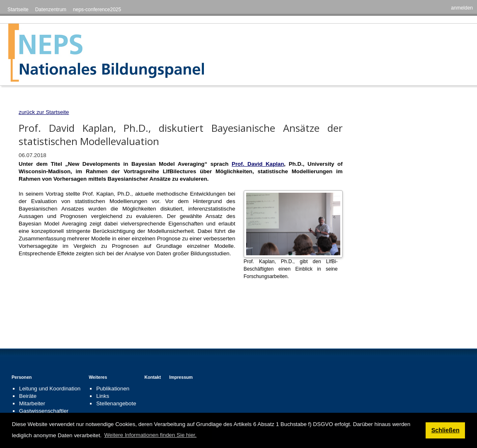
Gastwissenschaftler (44, 411)
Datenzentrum (51, 10)
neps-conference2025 (97, 10)
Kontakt (153, 377)
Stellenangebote (116, 403)
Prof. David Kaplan (258, 164)
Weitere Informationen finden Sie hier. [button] (151, 435)
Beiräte (28, 396)
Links (103, 396)
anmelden (462, 8)
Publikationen (113, 389)
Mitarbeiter (32, 403)
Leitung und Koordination (50, 389)
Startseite (18, 10)
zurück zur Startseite (44, 112)
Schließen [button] (446, 430)
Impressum (181, 377)
